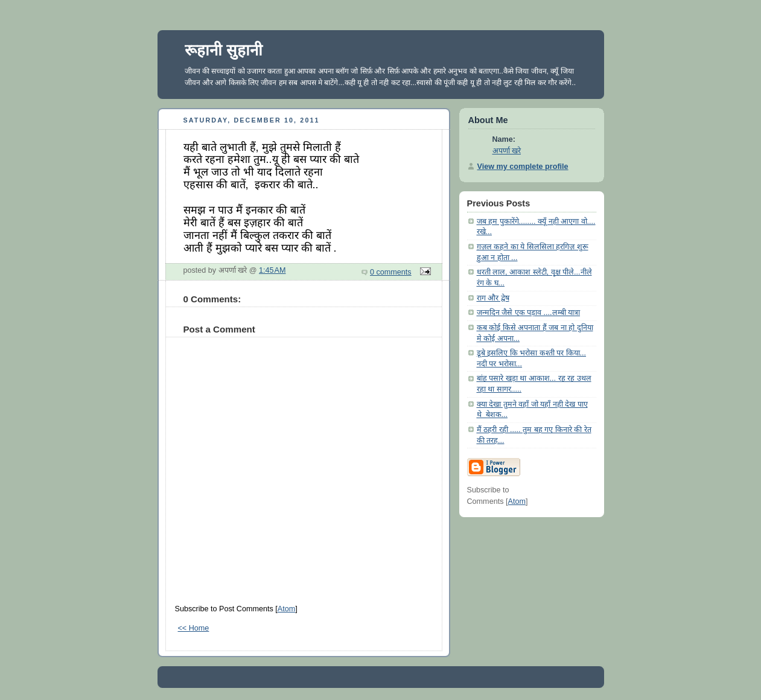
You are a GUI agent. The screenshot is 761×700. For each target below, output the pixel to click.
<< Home (194, 628)
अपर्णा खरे (507, 151)
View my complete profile (523, 167)
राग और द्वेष (493, 298)
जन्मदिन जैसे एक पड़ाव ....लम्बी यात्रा (529, 313)
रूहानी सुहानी (224, 50)
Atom (286, 609)
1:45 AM (272, 270)
